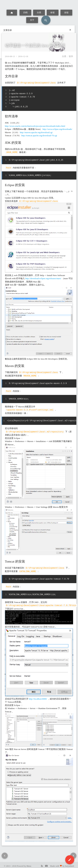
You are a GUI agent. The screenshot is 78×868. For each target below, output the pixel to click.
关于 (32, 20)
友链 (66, 13)
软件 (71, 56)
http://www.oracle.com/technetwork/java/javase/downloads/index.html (35, 126)
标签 (53, 13)
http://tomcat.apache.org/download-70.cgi (39, 135)
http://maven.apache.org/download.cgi (36, 132)
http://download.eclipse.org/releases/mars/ (43, 278)
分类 (39, 13)
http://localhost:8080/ (38, 697)
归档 (25, 13)
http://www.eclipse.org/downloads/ (57, 129)
